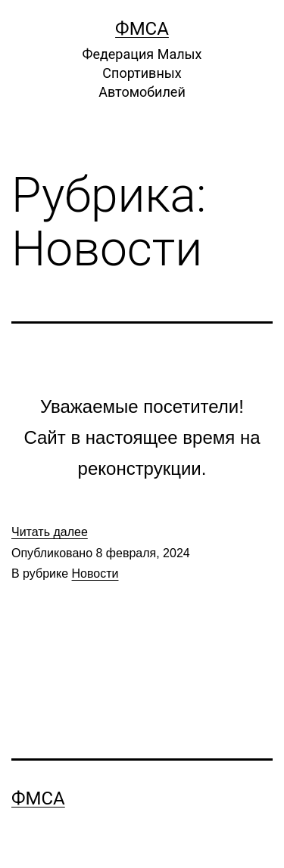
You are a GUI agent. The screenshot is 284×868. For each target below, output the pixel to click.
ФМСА (142, 29)
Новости (95, 573)
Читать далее (50, 532)
